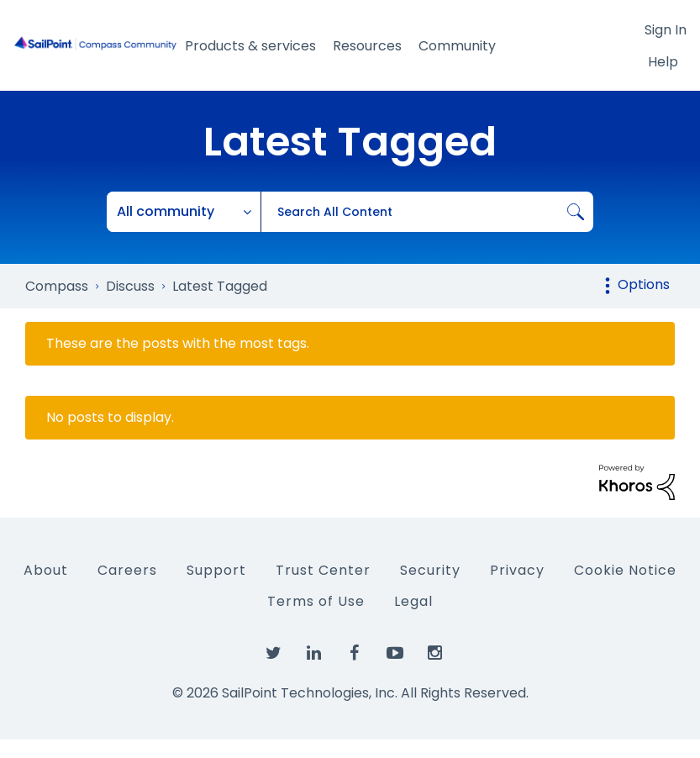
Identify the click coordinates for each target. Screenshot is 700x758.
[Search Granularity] (184, 212)
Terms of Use (316, 601)
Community (457, 46)
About (46, 570)
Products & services (250, 46)
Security (430, 570)
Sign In (666, 30)
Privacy (517, 570)
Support (216, 570)
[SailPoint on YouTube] (395, 654)
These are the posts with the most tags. (178, 344)
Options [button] (644, 284)
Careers (127, 570)
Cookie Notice (625, 570)
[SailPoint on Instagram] (435, 654)
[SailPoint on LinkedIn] (314, 654)
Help (663, 62)
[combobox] (427, 212)
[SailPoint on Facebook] (355, 654)
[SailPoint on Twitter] (274, 654)
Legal (413, 601)
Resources (367, 46)
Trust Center (323, 570)
